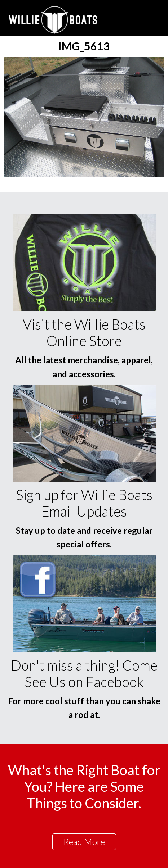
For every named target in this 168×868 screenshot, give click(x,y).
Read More (84, 842)
